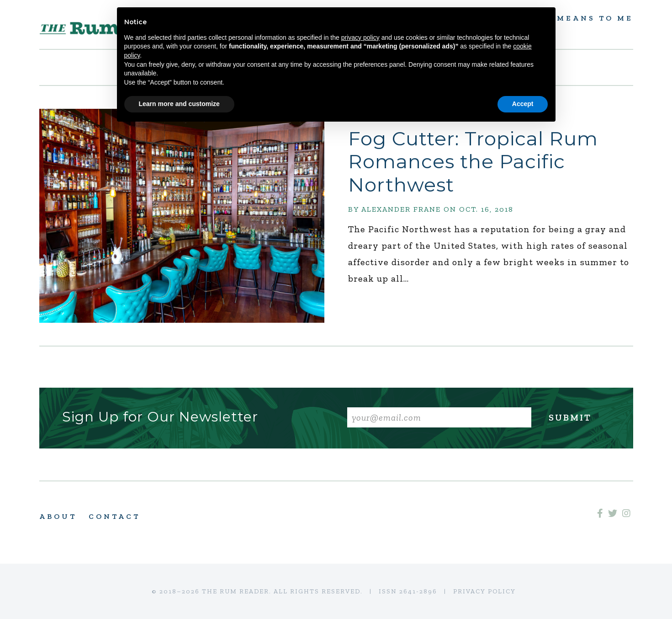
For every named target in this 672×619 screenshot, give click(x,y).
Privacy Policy (484, 591)
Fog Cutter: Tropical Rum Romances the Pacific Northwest (473, 162)
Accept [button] (523, 104)
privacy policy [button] (360, 37)
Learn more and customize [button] (179, 104)
